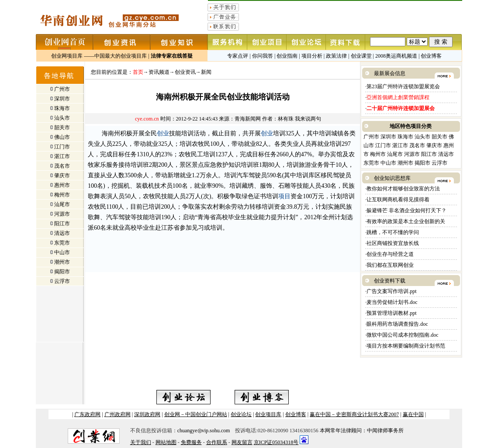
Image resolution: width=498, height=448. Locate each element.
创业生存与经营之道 (390, 254)
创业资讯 (185, 72)
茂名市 (62, 166)
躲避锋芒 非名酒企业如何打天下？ (406, 210)
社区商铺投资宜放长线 (393, 243)
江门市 (62, 147)
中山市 (62, 252)
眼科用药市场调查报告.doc (398, 324)
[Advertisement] (156, 329)
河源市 (62, 214)
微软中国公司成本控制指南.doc (403, 335)
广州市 (62, 89)
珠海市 (62, 108)
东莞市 (62, 243)
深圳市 (62, 99)
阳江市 (62, 224)
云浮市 (62, 281)
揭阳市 (62, 272)
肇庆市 (62, 176)
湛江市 (62, 156)
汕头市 (62, 118)
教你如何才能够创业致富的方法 (403, 189)
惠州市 (62, 185)
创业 (163, 133)
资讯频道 (159, 72)
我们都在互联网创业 (390, 265)
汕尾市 (62, 204)
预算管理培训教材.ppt (391, 313)
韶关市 (62, 128)
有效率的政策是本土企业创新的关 (406, 221)
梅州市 (62, 195)
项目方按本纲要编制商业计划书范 (406, 346)
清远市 (62, 233)
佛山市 (62, 137)
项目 (284, 196)
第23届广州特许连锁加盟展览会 (403, 86)
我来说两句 (308, 119)
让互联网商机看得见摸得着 (398, 200)
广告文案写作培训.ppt (391, 291)
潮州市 (62, 262)
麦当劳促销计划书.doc (393, 302)
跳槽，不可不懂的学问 (393, 232)
